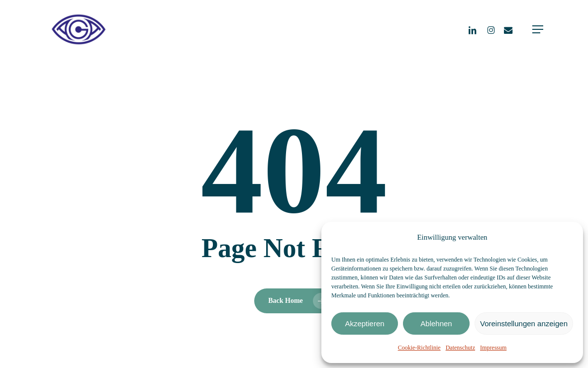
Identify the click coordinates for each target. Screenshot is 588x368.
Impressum (493, 348)
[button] (538, 29)
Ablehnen (436, 323)
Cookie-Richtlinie (419, 348)
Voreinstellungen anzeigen (524, 323)
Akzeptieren (364, 323)
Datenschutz (460, 348)
